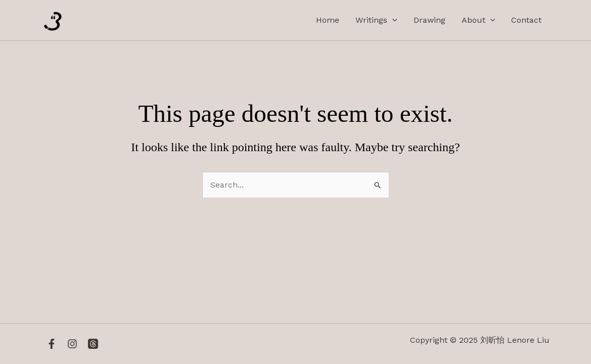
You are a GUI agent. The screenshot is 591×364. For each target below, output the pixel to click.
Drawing (429, 20)
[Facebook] (52, 344)
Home (328, 20)
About (479, 20)
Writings (376, 20)
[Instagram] (72, 344)
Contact (526, 20)
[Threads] (93, 344)
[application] (392, 20)
